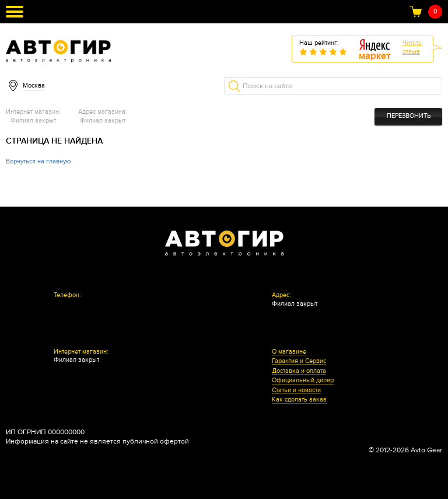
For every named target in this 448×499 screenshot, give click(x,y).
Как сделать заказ (299, 400)
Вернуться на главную (38, 161)
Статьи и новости (296, 390)
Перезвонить (409, 116)
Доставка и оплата (299, 371)
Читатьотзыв (412, 47)
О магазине (289, 352)
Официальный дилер (303, 381)
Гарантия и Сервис (299, 361)
